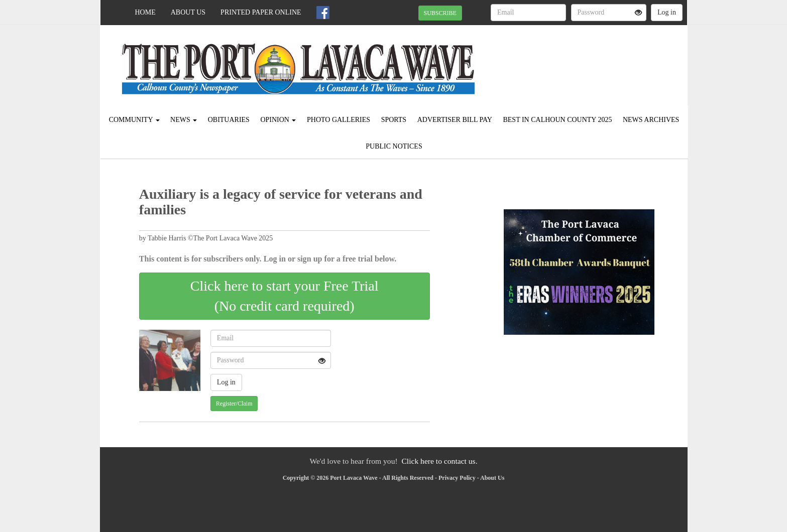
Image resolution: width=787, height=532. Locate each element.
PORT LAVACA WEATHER (595, 60)
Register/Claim (234, 404)
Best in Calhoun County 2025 (557, 120)
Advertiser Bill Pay (455, 120)
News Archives (651, 120)
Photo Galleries (339, 120)
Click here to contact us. (439, 461)
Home (145, 12)
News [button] (184, 120)
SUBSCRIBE (440, 13)
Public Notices (394, 146)
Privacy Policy (457, 478)
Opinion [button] (278, 120)
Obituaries (229, 120)
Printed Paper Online (261, 12)
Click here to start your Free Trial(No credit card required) (285, 296)
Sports (394, 120)
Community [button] (134, 120)
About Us (188, 12)
